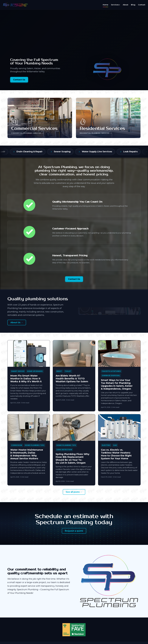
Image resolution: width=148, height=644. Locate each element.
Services (115, 5)
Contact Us (19, 80)
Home (106, 5)
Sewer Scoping (66, 152)
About (126, 5)
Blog (133, 5)
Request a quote (74, 531)
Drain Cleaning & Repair (33, 152)
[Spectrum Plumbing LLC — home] (15, 5)
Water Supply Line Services (101, 152)
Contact (142, 5)
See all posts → (74, 492)
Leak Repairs (134, 152)
